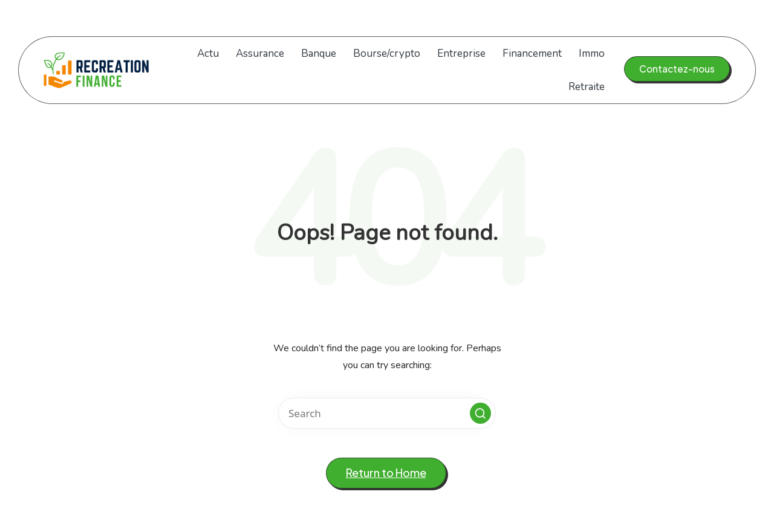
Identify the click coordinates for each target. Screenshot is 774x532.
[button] (677, 69)
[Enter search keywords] (387, 413)
